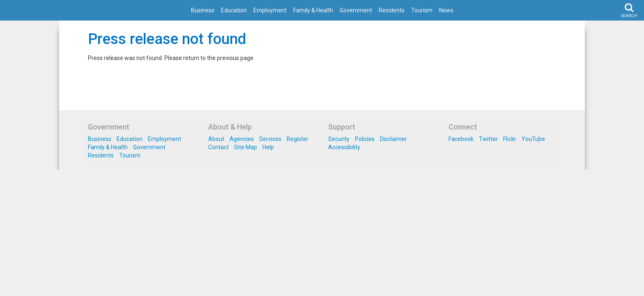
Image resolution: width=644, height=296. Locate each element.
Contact (218, 180)
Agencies (242, 172)
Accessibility (344, 180)
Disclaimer (393, 172)
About (216, 172)
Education (234, 10)
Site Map (246, 180)
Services (270, 172)
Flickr (510, 172)
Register (298, 172)
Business (203, 10)
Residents (392, 10)
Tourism (422, 10)
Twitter (488, 172)
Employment (270, 10)
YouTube (533, 172)
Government (356, 10)
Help (268, 180)
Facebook (461, 172)
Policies (365, 172)
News (446, 10)
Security (339, 172)
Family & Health (313, 10)
